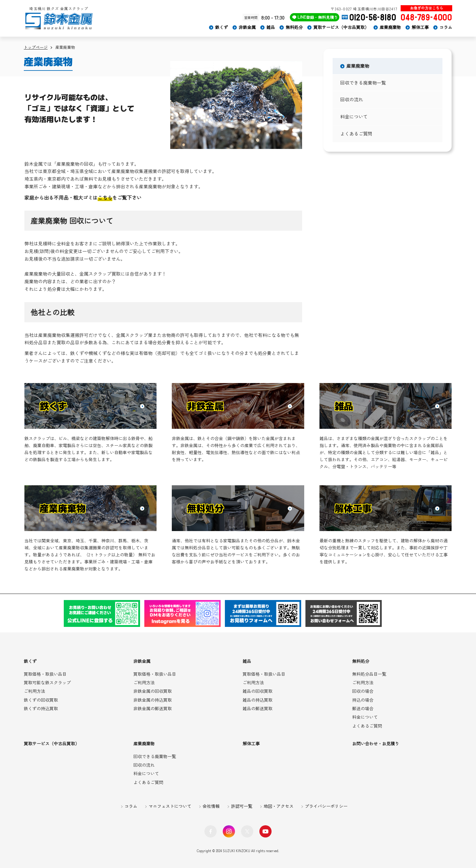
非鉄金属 (247, 27)
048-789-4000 (426, 17)
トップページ (36, 47)
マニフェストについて (170, 806)
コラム (446, 27)
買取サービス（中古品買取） (341, 27)
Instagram (229, 831)
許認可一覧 (242, 806)
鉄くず (222, 27)
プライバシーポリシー (326, 806)
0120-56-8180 (373, 17)
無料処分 (294, 27)
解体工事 (420, 27)
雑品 (271, 27)
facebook (211, 831)
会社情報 (211, 806)
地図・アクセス (279, 806)
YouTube (265, 831)
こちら (105, 197)
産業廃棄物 (390, 27)
